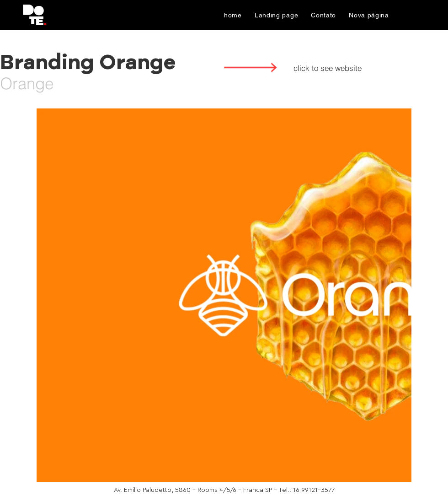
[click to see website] (327, 68)
